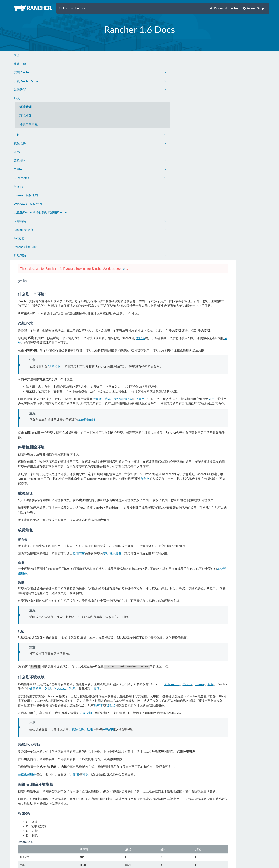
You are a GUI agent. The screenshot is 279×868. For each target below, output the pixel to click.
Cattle (41, 169)
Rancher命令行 (41, 230)
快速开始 (20, 64)
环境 (41, 98)
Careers (71, 850)
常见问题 (41, 256)
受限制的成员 (185, 195)
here (186, 52)
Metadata (155, 491)
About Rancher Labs (24, 850)
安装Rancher (41, 72)
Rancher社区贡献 (25, 247)
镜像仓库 (41, 143)
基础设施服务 (148, 220)
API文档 (19, 238)
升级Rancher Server (41, 81)
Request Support (255, 8)
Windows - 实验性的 (28, 204)
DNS (143, 491)
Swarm (84, 491)
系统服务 (41, 161)
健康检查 (131, 491)
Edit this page (254, 836)
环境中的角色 (29, 124)
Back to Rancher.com (72, 8)
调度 (167, 491)
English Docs (87, 850)
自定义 (235, 279)
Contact (45, 850)
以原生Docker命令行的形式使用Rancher (41, 212)
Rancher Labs (52, 858)
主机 (41, 135)
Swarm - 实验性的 (26, 195)
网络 (96, 491)
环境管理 (26, 107)
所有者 (159, 195)
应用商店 (41, 221)
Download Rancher (224, 8)
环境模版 (26, 115)
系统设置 (41, 89)
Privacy (58, 850)
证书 (17, 152)
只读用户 (203, 195)
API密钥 (169, 536)
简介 (17, 55)
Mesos (18, 187)
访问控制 (115, 163)
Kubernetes (41, 178)
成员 (116, 135)
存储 (192, 491)
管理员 (202, 130)
